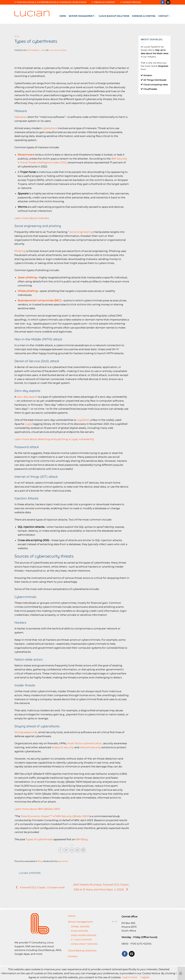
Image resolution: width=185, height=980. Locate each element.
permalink (63, 861)
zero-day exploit (27, 397)
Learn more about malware (32, 218)
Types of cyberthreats (39, 839)
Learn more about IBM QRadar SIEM (37, 809)
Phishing (20, 251)
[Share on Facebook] (61, 850)
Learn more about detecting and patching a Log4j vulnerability (54, 439)
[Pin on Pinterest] (78, 850)
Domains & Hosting (144, 16)
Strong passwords (26, 732)
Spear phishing (27, 277)
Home (63, 16)
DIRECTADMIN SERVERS (84, 935)
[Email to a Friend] (72, 850)
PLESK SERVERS (79, 931)
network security (90, 747)
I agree (145, 977)
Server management (82, 16)
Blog (17, 36)
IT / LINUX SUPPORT (81, 940)
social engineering (81, 232)
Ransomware (26, 155)
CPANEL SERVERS (80, 927)
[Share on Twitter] (66, 850)
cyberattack (50, 128)
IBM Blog (82, 839)
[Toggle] (116, 922)
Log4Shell (83, 420)
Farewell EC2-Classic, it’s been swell (40, 887)
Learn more (130, 977)
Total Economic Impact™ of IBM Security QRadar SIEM (54, 816)
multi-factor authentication (85, 743)
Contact (164, 16)
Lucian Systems (58, 50)
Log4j (28, 424)
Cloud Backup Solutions (114, 16)
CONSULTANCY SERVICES (84, 944)
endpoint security (63, 747)
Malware (20, 117)
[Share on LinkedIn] (83, 850)
